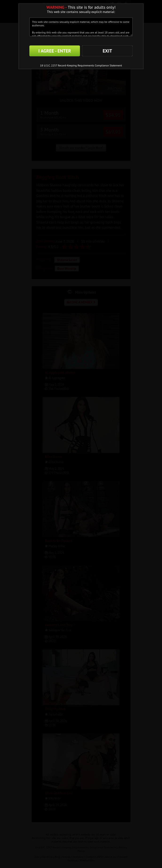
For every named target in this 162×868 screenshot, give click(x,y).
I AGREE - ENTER (55, 51)
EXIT (107, 51)
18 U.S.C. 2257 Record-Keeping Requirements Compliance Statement (81, 65)
